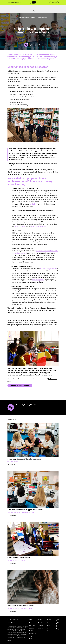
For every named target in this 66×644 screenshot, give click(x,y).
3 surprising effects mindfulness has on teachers (24, 459)
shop (48, 631)
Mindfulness (30, 513)
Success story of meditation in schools (21, 606)
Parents (10, 561)
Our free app (32, 633)
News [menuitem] (56, 7)
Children (22, 17)
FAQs (31, 639)
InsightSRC (38, 77)
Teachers (28, 17)
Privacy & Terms (11, 623)
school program (20, 226)
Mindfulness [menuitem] (13, 7)
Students (17, 513)
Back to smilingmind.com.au (14, 3)
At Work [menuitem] (38, 7)
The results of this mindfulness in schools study (23, 86)
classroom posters (38, 280)
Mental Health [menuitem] (47, 7)
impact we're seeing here (39, 226)
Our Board (41, 628)
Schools (33, 17)
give (48, 628)
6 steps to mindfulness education (19, 558)
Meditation (29, 609)
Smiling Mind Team (37, 45)
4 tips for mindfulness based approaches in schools (25, 510)
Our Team (40, 625)
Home (31, 623)
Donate (48, 625)
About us (40, 623)
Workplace (32, 631)
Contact (49, 623)
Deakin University (25, 77)
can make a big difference (48, 269)
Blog (30, 636)
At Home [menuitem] (21, 7)
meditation (33, 204)
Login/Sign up (54, 3)
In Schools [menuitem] (29, 7)
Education (32, 628)
